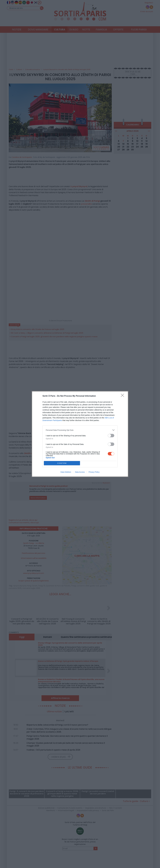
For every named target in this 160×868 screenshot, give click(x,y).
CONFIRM (62, 463)
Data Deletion (66, 472)
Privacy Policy (94, 472)
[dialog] (80, 434)
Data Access (80, 472)
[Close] (123, 396)
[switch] (111, 436)
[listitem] (80, 430)
